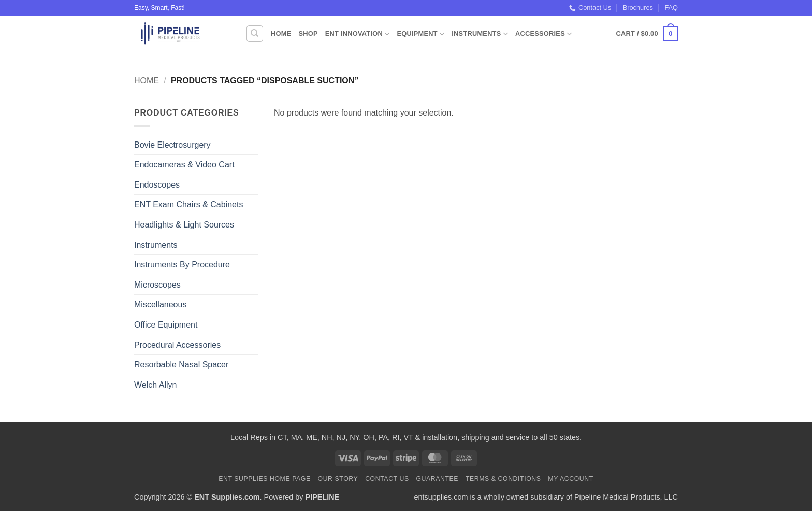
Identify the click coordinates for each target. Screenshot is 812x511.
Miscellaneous (160, 304)
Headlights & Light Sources (184, 225)
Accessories (543, 34)
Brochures (638, 8)
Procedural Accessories (177, 345)
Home (281, 33)
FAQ (671, 8)
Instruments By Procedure (182, 265)
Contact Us (590, 8)
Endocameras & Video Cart (184, 165)
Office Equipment (166, 325)
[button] (647, 34)
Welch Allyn (155, 385)
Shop (308, 33)
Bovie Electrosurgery (172, 145)
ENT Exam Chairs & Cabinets (189, 204)
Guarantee (437, 479)
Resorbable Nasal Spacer (181, 365)
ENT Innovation (358, 34)
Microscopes (157, 285)
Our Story (338, 479)
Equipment (421, 34)
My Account (570, 479)
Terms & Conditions (503, 479)
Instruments (480, 34)
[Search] (255, 34)
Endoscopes (157, 185)
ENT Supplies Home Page (265, 479)
